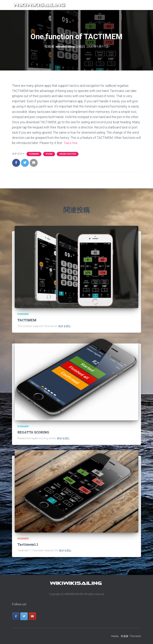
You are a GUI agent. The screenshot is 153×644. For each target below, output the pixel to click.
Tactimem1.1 (28, 544)
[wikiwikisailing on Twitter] (24, 616)
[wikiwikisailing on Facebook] (16, 616)
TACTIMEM (27, 320)
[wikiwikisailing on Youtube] (32, 616)
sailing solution (68, 154)
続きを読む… (65, 326)
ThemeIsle (135, 636)
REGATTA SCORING (33, 432)
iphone (49, 154)
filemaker (34, 154)
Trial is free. (71, 143)
